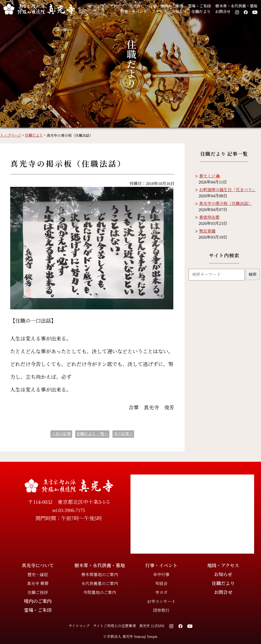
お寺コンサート (161, 602)
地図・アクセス (223, 566)
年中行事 (161, 575)
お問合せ (223, 12)
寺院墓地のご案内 (100, 593)
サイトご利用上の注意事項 (114, 626)
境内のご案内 (172, 6)
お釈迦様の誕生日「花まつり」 (228, 190)
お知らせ (179, 12)
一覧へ (92, 434)
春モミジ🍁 (210, 176)
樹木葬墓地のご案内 (100, 575)
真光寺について (142, 6)
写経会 (161, 584)
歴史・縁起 (38, 575)
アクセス (159, 12)
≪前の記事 (61, 434)
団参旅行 (161, 610)
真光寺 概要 (38, 584)
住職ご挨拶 (38, 593)
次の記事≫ (123, 434)
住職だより (201, 12)
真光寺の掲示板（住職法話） (226, 204)
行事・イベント (134, 12)
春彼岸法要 (209, 217)
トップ (119, 6)
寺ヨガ (161, 593)
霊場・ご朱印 (199, 6)
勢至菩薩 (207, 231)
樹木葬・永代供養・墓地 (236, 6)
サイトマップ (79, 626)
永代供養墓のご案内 (100, 584)
